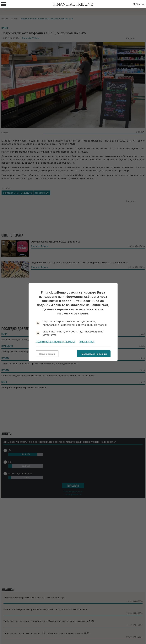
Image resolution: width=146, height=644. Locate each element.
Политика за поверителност (56, 342)
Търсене (138, 4)
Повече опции (47, 354)
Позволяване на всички (94, 354)
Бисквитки (87, 342)
